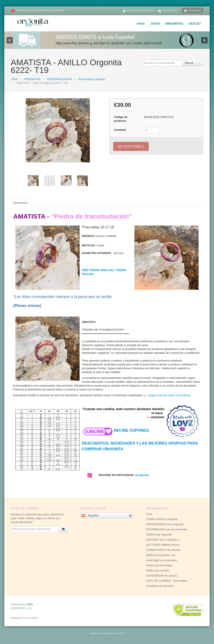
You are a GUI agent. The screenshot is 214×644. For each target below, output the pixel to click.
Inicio (141, 24)
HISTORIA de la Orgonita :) (163, 540)
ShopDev (33, 618)
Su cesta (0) (192, 11)
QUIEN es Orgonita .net (161, 555)
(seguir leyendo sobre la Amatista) (169, 395)
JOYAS (155, 24)
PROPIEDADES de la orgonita (165, 524)
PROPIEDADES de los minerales (166, 529)
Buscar (189, 63)
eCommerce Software (100, 633)
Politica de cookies (158, 570)
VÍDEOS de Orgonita (159, 535)
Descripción (21, 203)
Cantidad (120, 130)
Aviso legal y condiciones (161, 560)
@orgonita (142, 475)
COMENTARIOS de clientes (163, 550)
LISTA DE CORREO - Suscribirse (167, 581)
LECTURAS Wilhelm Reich (163, 545)
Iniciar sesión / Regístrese (138, 11)
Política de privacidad (159, 565)
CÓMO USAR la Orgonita (162, 519)
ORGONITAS (174, 24)
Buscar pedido (168, 11)
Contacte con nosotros (160, 586)
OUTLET (195, 24)
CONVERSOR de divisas (161, 576)
